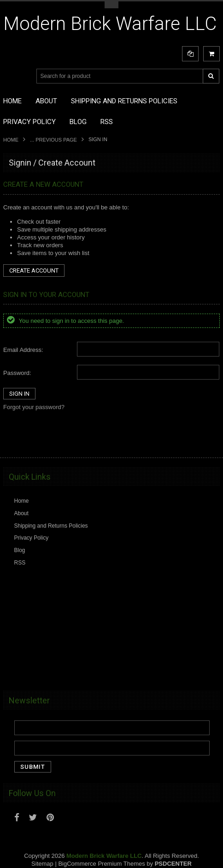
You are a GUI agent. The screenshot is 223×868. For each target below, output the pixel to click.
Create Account (34, 271)
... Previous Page (53, 140)
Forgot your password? (34, 407)
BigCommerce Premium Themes (101, 864)
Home (11, 140)
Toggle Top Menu (111, 5)
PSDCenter (173, 864)
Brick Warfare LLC (110, 24)
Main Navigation (11, 76)
